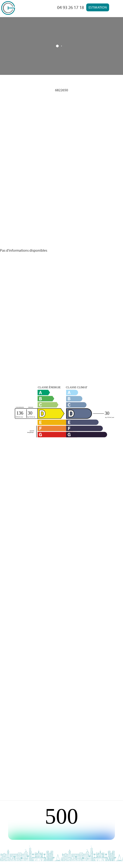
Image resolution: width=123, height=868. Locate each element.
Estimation (98, 7)
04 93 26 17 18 (71, 7)
